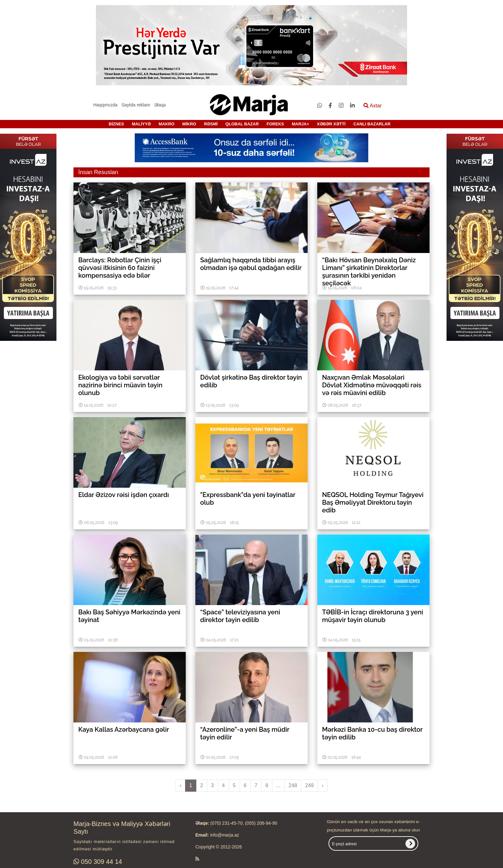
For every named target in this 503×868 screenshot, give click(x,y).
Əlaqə (160, 105)
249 (309, 785)
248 (293, 785)
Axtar (373, 106)
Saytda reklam (136, 105)
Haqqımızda (105, 105)
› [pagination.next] (323, 785)
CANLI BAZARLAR (372, 124)
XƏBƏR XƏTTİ (331, 124)
